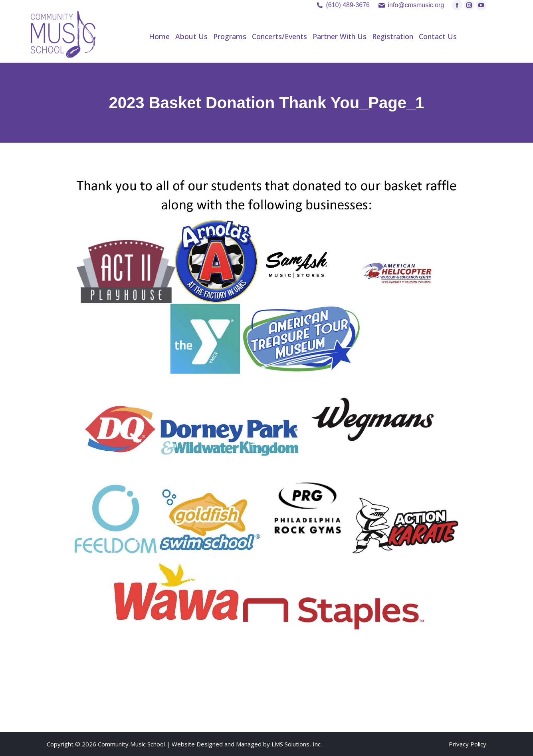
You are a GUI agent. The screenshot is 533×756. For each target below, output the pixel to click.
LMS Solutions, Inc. (297, 744)
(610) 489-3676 (348, 5)
